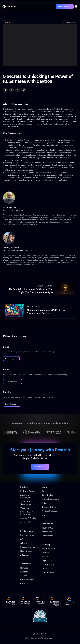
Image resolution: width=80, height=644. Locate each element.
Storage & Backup (28, 518)
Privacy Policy (48, 564)
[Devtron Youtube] (46, 634)
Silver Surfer (47, 536)
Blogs (44, 491)
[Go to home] (9, 7)
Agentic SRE (26, 522)
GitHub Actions (27, 580)
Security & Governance (26, 503)
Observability (26, 508)
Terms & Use (47, 568)
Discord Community (29, 547)
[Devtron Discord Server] (42, 634)
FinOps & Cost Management (27, 513)
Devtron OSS (47, 528)
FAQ (43, 515)
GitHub (23, 543)
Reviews (45, 556)
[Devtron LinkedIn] (34, 634)
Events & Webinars (50, 499)
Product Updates (49, 511)
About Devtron (48, 549)
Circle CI (24, 584)
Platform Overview (29, 491)
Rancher (24, 572)
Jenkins (24, 576)
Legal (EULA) (47, 560)
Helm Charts (26, 551)
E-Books (45, 503)
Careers (45, 553)
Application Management (26, 496)
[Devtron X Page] (38, 634)
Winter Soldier (48, 532)
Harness (24, 568)
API (22, 539)
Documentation (27, 535)
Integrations (26, 555)
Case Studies (47, 495)
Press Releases (49, 572)
